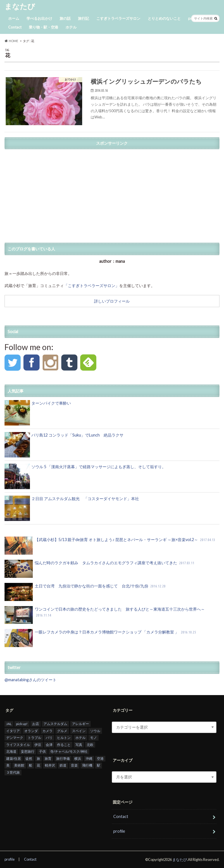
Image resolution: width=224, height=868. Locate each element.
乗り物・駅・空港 (44, 27)
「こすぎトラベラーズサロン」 (92, 286)
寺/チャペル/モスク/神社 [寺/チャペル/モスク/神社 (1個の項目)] (69, 752)
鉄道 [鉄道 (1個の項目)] (63, 766)
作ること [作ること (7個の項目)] (64, 745)
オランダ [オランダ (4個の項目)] (31, 731)
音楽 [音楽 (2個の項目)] (74, 766)
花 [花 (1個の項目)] (38, 766)
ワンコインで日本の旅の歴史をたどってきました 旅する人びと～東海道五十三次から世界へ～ (105, 615)
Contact (15, 27)
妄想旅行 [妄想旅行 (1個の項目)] (28, 752)
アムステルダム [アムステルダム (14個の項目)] (55, 724)
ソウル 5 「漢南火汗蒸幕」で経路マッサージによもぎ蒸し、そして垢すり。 (99, 467)
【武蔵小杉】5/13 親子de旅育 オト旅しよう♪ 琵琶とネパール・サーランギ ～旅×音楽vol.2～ (110, 546)
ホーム (14, 18)
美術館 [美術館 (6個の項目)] (19, 766)
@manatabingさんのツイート (31, 680)
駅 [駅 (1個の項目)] (99, 766)
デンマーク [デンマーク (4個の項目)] (15, 738)
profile (119, 831)
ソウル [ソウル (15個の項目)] (95, 731)
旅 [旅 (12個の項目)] (38, 759)
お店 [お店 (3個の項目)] (36, 724)
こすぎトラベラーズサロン (118, 18)
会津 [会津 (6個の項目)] (49, 745)
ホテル (71, 27)
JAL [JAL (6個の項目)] (9, 724)
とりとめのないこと (164, 18)
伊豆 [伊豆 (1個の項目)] (38, 745)
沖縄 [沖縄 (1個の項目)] (89, 759)
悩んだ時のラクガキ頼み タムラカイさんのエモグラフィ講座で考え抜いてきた (100, 569)
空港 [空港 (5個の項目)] (100, 759)
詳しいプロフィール (112, 301)
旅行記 (83, 18)
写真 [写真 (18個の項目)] (79, 745)
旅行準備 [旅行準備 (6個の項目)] (63, 759)
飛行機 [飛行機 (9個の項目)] (87, 766)
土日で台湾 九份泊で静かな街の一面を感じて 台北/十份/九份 (86, 592)
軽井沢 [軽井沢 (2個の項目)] (50, 766)
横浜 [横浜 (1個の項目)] (78, 759)
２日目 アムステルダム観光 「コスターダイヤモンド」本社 (85, 499)
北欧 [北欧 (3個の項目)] (90, 745)
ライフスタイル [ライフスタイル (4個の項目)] (18, 745)
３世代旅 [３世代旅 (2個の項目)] (13, 772)
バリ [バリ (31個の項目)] (49, 738)
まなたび (20, 6)
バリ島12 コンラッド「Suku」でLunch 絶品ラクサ (77, 435)
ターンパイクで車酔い (51, 403)
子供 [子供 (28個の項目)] (42, 752)
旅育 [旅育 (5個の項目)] (48, 759)
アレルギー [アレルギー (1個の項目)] (81, 724)
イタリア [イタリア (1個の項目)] (13, 731)
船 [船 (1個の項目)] (31, 766)
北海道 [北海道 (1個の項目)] (11, 752)
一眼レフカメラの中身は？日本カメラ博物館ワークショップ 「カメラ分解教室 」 (101, 638)
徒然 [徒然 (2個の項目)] (29, 759)
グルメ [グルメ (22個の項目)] (62, 731)
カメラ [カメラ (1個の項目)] (47, 731)
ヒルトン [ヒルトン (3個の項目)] (64, 738)
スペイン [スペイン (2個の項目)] (79, 731)
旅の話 (65, 18)
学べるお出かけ (39, 18)
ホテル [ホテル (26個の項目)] (81, 738)
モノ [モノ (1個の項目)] (93, 738)
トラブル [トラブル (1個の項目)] (34, 738)
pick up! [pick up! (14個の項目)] (22, 724)
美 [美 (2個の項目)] (8, 766)
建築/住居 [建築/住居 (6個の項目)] (14, 759)
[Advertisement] (112, 192)
